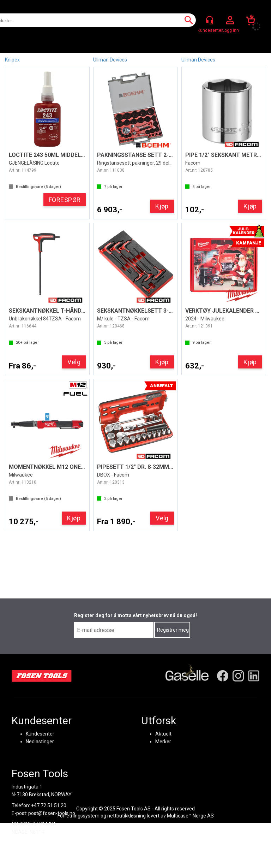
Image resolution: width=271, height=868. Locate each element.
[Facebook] (223, 676)
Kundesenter (40, 734)
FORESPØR (65, 200)
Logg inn (230, 20)
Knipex (12, 60)
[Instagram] (238, 676)
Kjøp (162, 206)
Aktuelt (163, 734)
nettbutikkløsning (127, 816)
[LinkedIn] (254, 676)
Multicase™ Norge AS (190, 816)
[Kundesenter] (210, 20)
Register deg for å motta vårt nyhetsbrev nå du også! (135, 615)
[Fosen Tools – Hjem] (42, 676)
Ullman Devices (110, 60)
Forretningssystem (79, 816)
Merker (163, 742)
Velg (74, 362)
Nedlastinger (40, 742)
